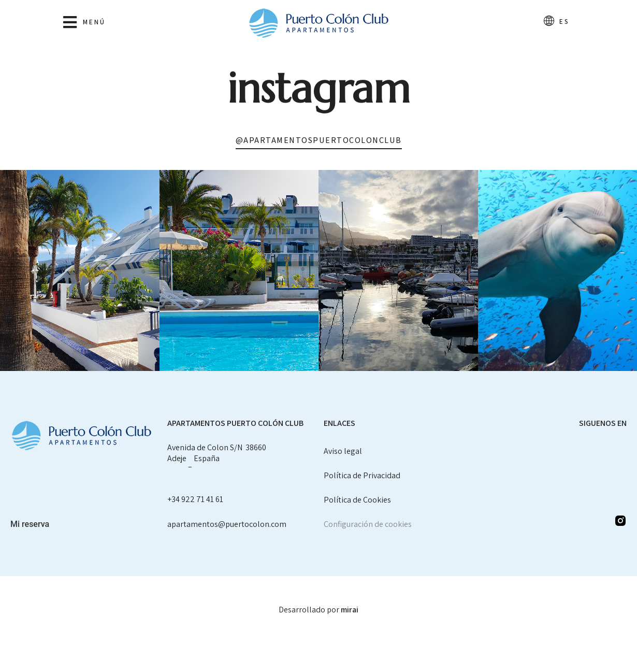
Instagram (319, 88)
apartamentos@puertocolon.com (227, 524)
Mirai (350, 610)
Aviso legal (343, 451)
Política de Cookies (357, 500)
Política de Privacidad (362, 475)
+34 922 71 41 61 (195, 499)
